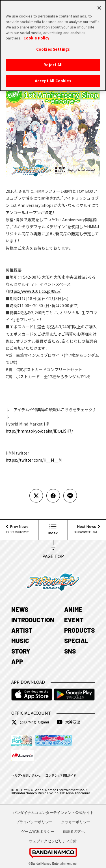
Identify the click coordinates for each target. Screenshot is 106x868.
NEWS (20, 609)
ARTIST (22, 630)
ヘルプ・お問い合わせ (26, 775)
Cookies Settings (53, 47)
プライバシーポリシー (34, 822)
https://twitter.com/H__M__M (34, 460)
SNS (70, 651)
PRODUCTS (79, 630)
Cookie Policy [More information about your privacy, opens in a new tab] (36, 36)
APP (17, 661)
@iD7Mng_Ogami (30, 722)
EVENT (74, 620)
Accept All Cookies (53, 79)
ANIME (73, 609)
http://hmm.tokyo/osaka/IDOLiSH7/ (39, 431)
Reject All (53, 63)
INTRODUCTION (33, 620)
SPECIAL (76, 641)
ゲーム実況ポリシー (38, 832)
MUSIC (20, 641)
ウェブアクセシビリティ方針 (53, 841)
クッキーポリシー (76, 822)
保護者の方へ (74, 832)
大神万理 (68, 722)
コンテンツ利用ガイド (61, 775)
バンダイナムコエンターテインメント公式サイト (53, 813)
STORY (21, 651)
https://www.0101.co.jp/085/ (34, 291)
